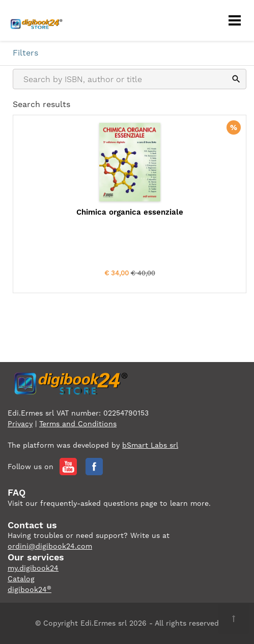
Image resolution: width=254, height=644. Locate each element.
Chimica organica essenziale (130, 212)
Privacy (20, 424)
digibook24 (30, 589)
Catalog (21, 579)
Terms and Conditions (78, 424)
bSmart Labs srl (150, 445)
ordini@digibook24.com (50, 546)
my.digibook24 (33, 568)
